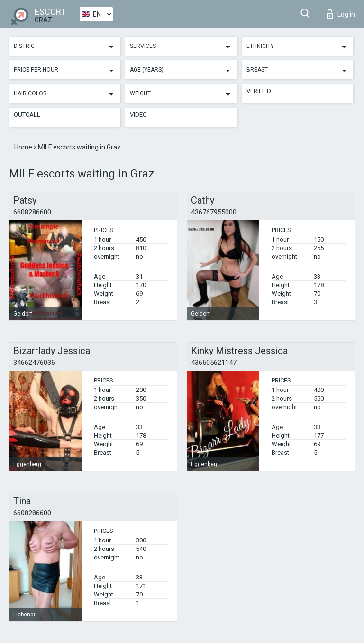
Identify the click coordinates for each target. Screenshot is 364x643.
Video (138, 115)
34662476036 (34, 363)
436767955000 (214, 212)
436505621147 (214, 363)
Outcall (27, 115)
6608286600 (32, 212)
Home (24, 147)
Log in (341, 14)
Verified (259, 91)
